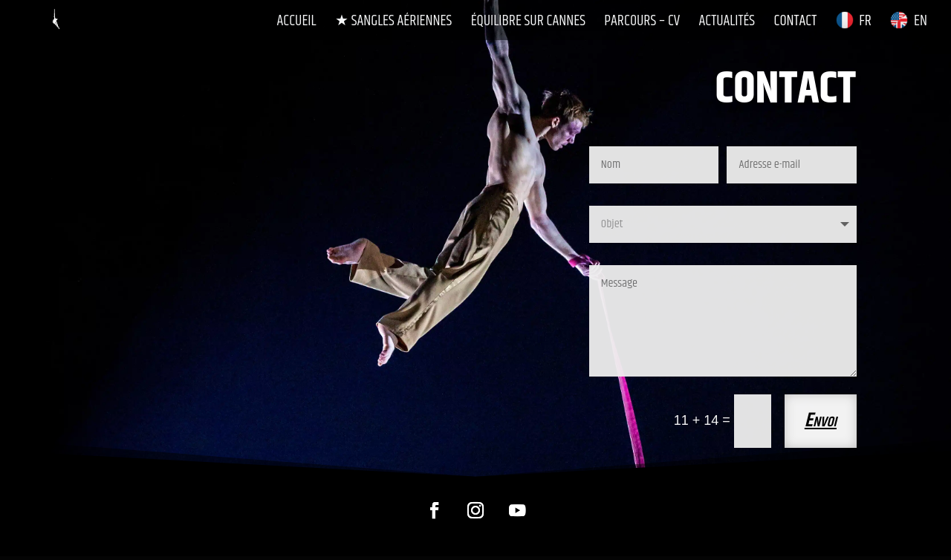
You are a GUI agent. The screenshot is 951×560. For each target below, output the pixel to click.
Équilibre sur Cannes (528, 23)
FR (854, 22)
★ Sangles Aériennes (393, 23)
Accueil (297, 23)
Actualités (727, 23)
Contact (796, 23)
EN (909, 22)
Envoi (821, 421)
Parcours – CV (642, 23)
